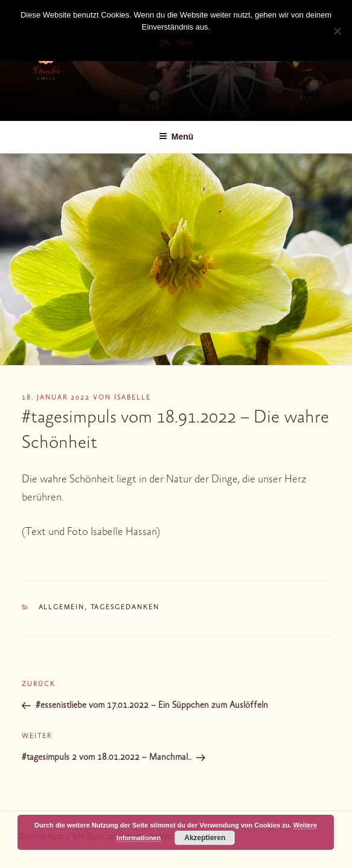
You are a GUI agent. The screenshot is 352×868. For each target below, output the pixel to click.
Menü (176, 137)
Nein (185, 43)
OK (165, 43)
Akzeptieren (205, 838)
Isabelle (133, 398)
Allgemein (62, 608)
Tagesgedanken (125, 608)
